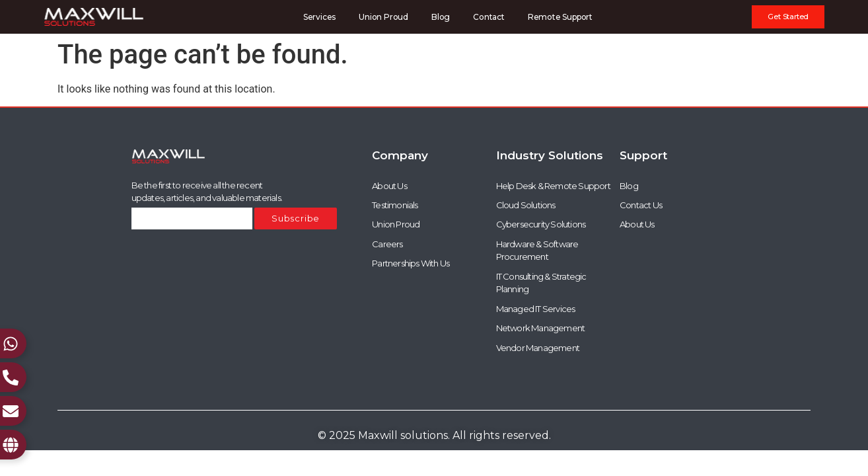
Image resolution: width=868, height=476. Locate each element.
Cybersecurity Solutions (541, 225)
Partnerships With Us (411, 264)
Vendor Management (538, 348)
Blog (441, 17)
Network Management (541, 329)
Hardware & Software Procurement (537, 251)
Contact (489, 17)
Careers (387, 244)
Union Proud (383, 17)
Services (319, 17)
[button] (788, 17)
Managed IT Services (536, 309)
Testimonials (395, 205)
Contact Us (641, 205)
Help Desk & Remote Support (553, 186)
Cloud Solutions (526, 205)
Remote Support (560, 17)
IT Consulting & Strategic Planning (541, 283)
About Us (389, 186)
